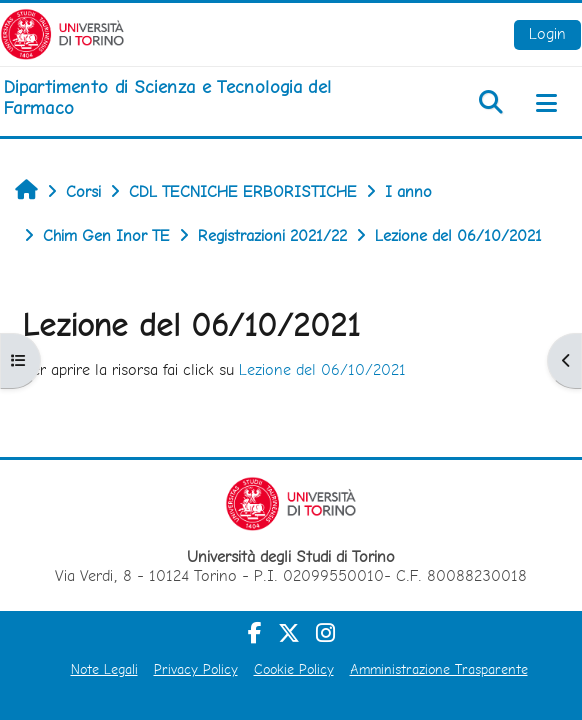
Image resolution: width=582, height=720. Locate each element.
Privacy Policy (196, 669)
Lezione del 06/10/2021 (322, 369)
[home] (194, 97)
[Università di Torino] (62, 32)
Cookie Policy (294, 669)
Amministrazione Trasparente (439, 669)
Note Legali (104, 669)
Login (547, 33)
